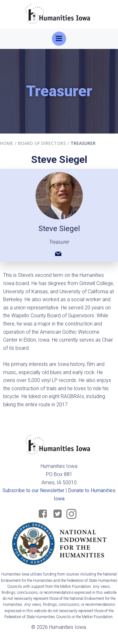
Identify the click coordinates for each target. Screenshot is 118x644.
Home (7, 143)
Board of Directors (42, 143)
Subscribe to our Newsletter (34, 490)
